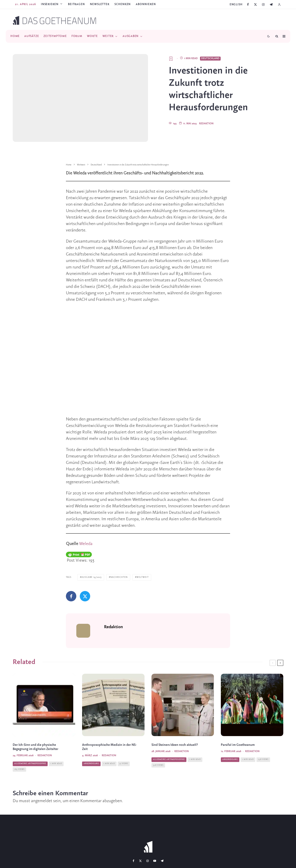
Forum (77, 36)
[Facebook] (248, 5)
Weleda (86, 544)
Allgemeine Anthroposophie (30, 773)
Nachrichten (119, 577)
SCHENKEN (123, 4)
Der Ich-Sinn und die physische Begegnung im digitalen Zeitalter (35, 756)
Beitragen (76, 4)
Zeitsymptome (55, 36)
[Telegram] (271, 5)
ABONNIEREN (146, 4)
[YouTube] (155, 860)
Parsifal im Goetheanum (238, 754)
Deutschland (210, 58)
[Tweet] (85, 596)
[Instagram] (263, 5)
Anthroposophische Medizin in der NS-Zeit (109, 756)
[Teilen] (71, 596)
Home (15, 36)
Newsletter (100, 4)
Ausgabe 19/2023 (91, 577)
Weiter (108, 36)
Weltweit (143, 577)
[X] (255, 5)
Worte (92, 36)
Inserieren (50, 4)
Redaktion (206, 124)
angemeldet (42, 801)
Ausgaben (131, 36)
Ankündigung (91, 773)
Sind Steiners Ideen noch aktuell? (175, 754)
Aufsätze (32, 36)
